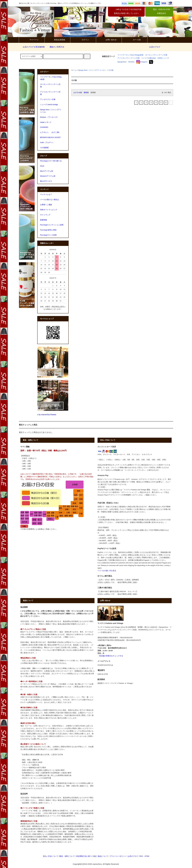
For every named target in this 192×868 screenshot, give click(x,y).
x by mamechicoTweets (47, 415)
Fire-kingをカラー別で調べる (51, 161)
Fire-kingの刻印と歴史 (48, 230)
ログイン (83, 40)
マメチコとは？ (46, 194)
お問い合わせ (109, 40)
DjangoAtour (122, 62)
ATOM (147, 856)
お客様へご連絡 (46, 205)
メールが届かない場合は (49, 200)
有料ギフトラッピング (49, 210)
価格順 (86, 93)
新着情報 (44, 220)
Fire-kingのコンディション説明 (52, 225)
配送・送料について (67, 856)
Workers (131, 62)
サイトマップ (45, 215)
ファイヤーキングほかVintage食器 (131, 55)
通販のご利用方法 (55, 47)
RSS (141, 856)
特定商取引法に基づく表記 (86, 856)
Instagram (142, 62)
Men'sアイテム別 (47, 171)
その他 (111, 70)
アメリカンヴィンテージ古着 (129, 58)
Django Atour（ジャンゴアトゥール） (92, 70)
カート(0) (135, 40)
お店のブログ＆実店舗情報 (32, 47)
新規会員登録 (57, 40)
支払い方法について (51, 856)
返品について (103, 856)
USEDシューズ (163, 58)
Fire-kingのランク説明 (48, 235)
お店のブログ (155, 47)
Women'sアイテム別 (48, 176)
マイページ (32, 40)
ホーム (74, 70)
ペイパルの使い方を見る (107, 571)
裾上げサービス (46, 181)
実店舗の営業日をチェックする (111, 656)
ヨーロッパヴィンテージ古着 (156, 55)
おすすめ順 (78, 93)
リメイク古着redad (148, 58)
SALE (42, 166)
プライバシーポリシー (118, 856)
